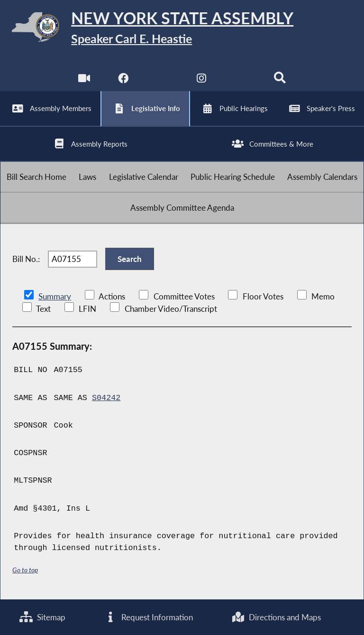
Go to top (25, 570)
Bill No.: (26, 259)
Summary (55, 296)
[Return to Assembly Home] (182, 29)
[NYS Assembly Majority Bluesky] (241, 80)
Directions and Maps (276, 617)
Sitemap (42, 617)
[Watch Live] (84, 80)
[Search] (280, 80)
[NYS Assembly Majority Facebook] (123, 80)
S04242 (106, 398)
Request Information (148, 617)
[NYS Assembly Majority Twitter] (162, 80)
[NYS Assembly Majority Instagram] (202, 80)
